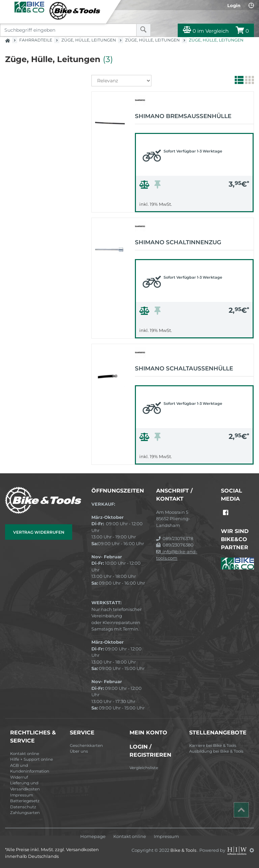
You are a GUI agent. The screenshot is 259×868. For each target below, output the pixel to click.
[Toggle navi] (8, 7)
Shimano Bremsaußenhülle (183, 116)
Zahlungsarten (25, 813)
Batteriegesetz (25, 801)
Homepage (93, 836)
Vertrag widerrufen (39, 532)
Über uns (79, 751)
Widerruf (19, 777)
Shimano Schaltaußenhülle (184, 368)
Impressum (22, 795)
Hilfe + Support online (32, 759)
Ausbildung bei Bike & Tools (216, 751)
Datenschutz (23, 807)
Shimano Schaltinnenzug (178, 242)
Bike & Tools (184, 850)
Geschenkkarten (86, 746)
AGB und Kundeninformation (30, 768)
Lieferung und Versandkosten (25, 786)
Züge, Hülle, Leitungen (89, 40)
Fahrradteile (36, 40)
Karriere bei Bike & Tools (213, 746)
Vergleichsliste (144, 768)
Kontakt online (25, 754)
